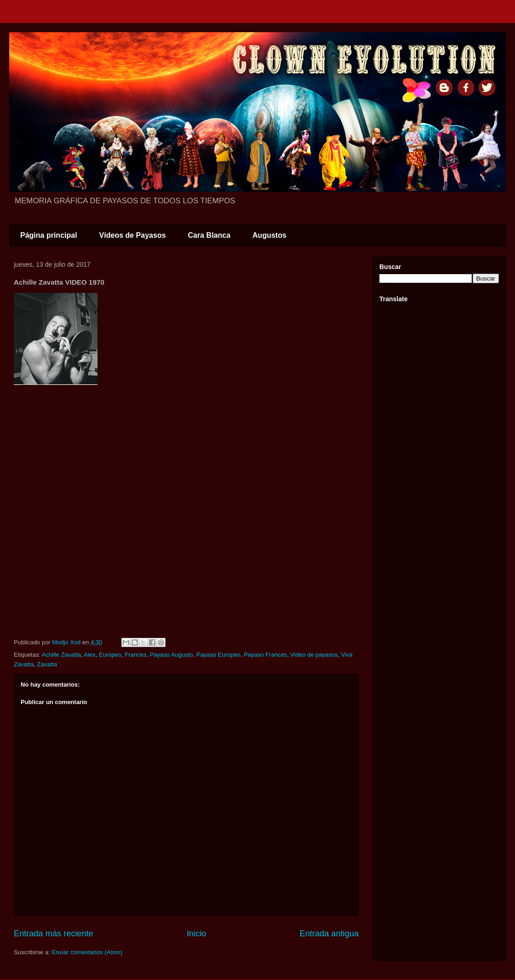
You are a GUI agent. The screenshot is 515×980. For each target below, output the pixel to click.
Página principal (49, 235)
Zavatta (47, 664)
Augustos (269, 235)
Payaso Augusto (172, 655)
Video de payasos (314, 655)
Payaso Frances (265, 655)
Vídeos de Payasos (133, 235)
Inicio (196, 934)
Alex (90, 655)
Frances (135, 655)
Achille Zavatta (61, 655)
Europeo (110, 655)
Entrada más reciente (54, 934)
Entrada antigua (329, 934)
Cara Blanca (209, 235)
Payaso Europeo (218, 655)
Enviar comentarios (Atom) (87, 952)
